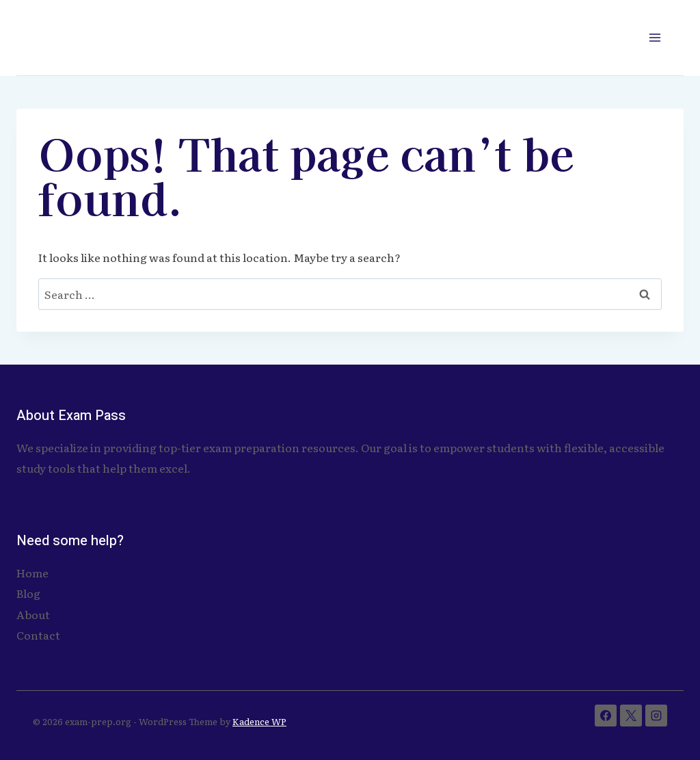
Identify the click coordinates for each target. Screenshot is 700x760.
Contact (38, 635)
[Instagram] (656, 716)
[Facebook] (606, 716)
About (33, 614)
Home (32, 573)
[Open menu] (655, 37)
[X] (631, 716)
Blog (28, 593)
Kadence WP (259, 721)
